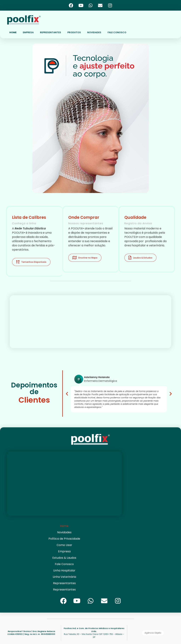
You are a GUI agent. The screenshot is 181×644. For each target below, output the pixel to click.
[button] (87, 190)
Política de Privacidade (64, 539)
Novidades (64, 532)
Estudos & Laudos (64, 558)
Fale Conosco (64, 564)
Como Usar (64, 545)
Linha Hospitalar (64, 570)
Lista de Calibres (29, 217)
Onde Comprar (84, 217)
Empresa (64, 551)
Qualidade (135, 217)
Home (64, 526)
